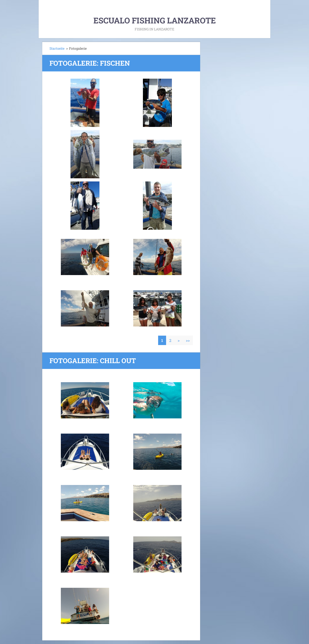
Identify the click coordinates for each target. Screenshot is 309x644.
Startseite (57, 48)
